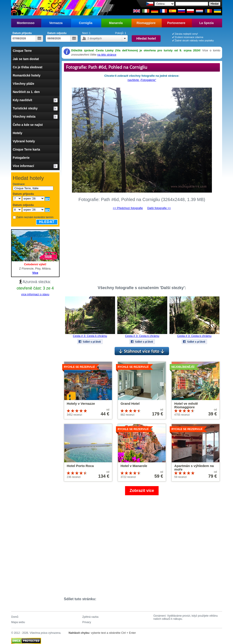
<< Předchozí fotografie (128, 208)
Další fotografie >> (159, 208)
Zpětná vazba (91, 617)
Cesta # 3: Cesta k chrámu (90, 336)
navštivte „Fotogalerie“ (142, 80)
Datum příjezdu (22, 33)
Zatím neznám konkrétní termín (35, 217)
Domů (15, 617)
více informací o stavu (35, 294)
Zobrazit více (142, 491)
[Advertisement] (142, 246)
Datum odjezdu (57, 33)
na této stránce (107, 55)
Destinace (19, 184)
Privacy (87, 622)
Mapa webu (18, 622)
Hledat (47, 222)
